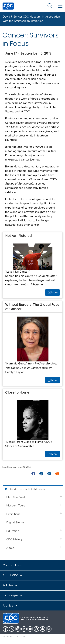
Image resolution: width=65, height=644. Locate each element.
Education (13, 531)
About (10, 548)
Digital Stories (15, 522)
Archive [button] (10, 605)
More (53, 292)
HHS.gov (7, 637)
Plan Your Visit (16, 497)
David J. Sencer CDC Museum (27, 489)
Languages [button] (13, 595)
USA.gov (20, 637)
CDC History (14, 539)
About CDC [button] (13, 575)
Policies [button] (10, 585)
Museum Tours (16, 505)
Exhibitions (13, 514)
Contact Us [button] (13, 565)
